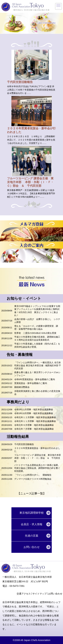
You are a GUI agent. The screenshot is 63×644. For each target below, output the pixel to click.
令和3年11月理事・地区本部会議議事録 (34, 410)
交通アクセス (24, 594)
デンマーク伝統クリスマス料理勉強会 (34, 479)
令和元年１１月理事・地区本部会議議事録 (35, 421)
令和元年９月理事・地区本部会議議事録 (34, 425)
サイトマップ (39, 594)
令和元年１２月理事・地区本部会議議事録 (35, 417)
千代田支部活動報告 (24, 444)
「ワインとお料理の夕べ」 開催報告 (33, 475)
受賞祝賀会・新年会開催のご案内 (31, 383)
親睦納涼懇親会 (22, 387)
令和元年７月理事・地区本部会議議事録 (34, 429)
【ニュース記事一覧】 (32, 493)
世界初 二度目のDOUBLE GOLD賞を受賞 (35, 333)
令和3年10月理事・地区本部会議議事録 (34, 413)
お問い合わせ (55, 594)
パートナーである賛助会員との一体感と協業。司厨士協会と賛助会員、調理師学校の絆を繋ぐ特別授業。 (37, 468)
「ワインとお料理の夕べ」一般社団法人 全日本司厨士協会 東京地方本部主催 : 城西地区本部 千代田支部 (38, 366)
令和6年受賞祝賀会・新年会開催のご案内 (35, 379)
